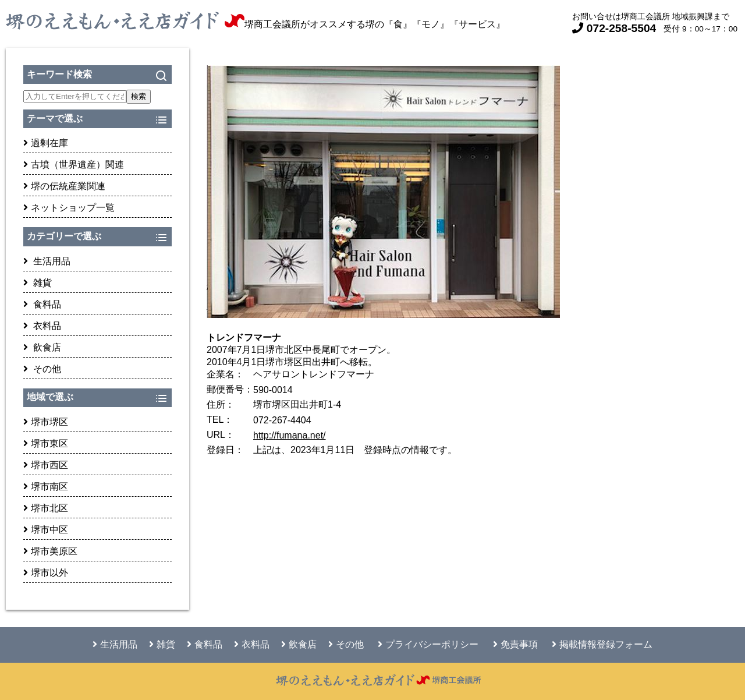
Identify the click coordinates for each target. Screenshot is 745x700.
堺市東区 (46, 443)
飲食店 (42, 347)
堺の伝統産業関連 (64, 186)
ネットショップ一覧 (69, 208)
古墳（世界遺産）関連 (74, 165)
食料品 (42, 304)
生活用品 (47, 261)
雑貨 (38, 283)
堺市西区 (46, 465)
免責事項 (515, 644)
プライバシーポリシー (428, 644)
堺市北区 (46, 508)
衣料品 (42, 326)
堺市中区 (46, 530)
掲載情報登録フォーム (602, 644)
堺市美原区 (50, 551)
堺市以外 (46, 573)
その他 (42, 369)
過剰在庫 (46, 143)
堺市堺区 (46, 422)
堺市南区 (46, 487)
